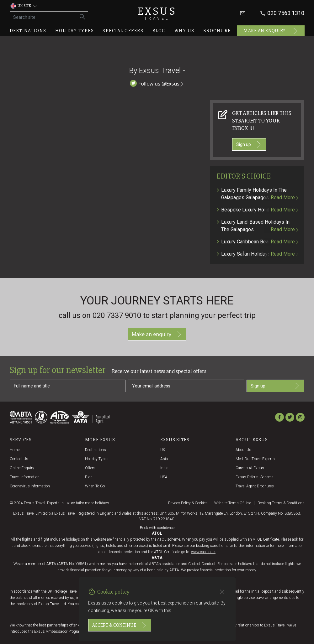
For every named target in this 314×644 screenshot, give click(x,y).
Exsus (157, 13)
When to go (95, 486)
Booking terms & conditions (281, 503)
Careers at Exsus (250, 468)
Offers (90, 468)
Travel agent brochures (255, 486)
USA (164, 477)
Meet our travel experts (255, 459)
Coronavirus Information (30, 486)
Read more (284, 197)
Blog (159, 31)
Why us (184, 31)
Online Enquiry (22, 468)
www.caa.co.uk (203, 552)
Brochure (217, 31)
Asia (164, 459)
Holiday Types (97, 459)
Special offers (123, 31)
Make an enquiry (271, 31)
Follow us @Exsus (157, 83)
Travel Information (25, 477)
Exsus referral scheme (254, 477)
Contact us (19, 459)
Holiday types (75, 31)
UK (163, 450)
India (164, 468)
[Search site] (44, 17)
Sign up (249, 144)
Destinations (28, 31)
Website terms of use (233, 503)
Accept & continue (120, 625)
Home (15, 450)
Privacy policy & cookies (188, 503)
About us (243, 450)
